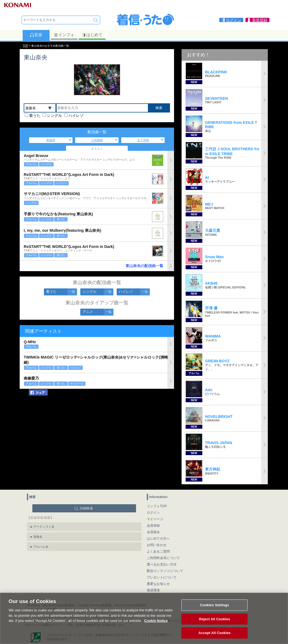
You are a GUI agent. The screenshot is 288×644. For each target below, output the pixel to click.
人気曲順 (97, 140)
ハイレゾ (76, 115)
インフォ (64, 35)
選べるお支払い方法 (162, 564)
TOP (26, 46)
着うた (35, 115)
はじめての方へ (158, 539)
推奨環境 (153, 590)
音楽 (36, 35)
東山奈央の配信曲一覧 (144, 266)
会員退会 (153, 532)
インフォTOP (157, 506)
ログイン (153, 513)
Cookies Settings (215, 611)
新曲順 (51, 140)
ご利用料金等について (163, 558)
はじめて (92, 35)
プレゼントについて (162, 577)
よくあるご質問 (158, 551)
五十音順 (143, 140)
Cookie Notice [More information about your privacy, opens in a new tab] (156, 627)
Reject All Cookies (215, 625)
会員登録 (153, 526)
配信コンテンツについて (165, 571)
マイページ (155, 519)
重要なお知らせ (158, 584)
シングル (54, 115)
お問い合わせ (157, 545)
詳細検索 (86, 508)
